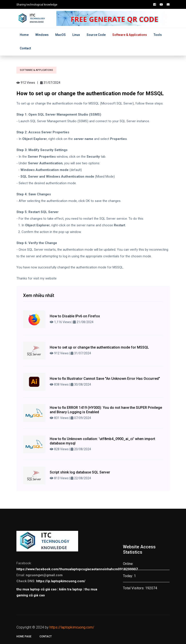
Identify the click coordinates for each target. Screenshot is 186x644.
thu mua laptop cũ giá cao (37, 589)
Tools (158, 35)
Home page (24, 636)
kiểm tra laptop (71, 589)
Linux (76, 35)
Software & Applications (130, 35)
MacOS (60, 35)
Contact (25, 48)
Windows (42, 35)
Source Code (96, 35)
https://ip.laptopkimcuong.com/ (61, 581)
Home (24, 35)
